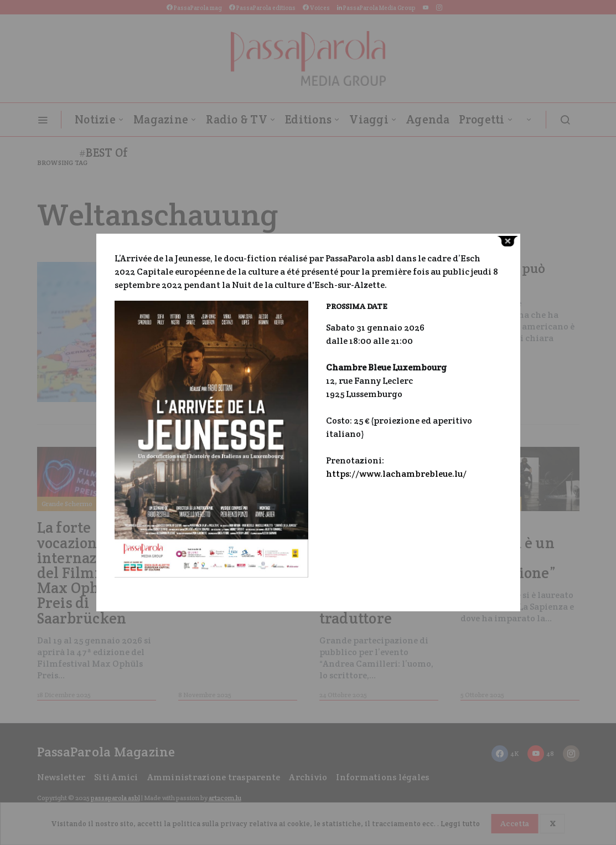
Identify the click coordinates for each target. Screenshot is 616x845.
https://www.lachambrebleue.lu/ (396, 474)
